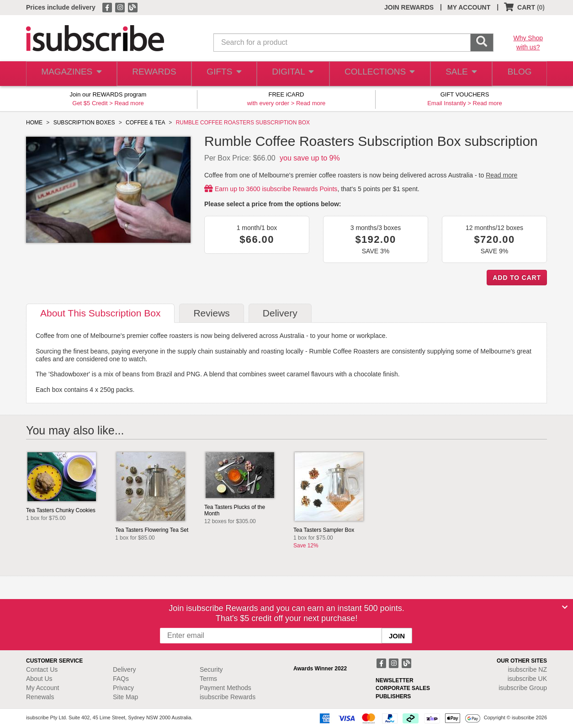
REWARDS (151, 74)
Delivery (125, 669)
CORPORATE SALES (403, 688)
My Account (42, 688)
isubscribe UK (527, 679)
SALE (457, 74)
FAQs (121, 679)
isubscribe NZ (527, 669)
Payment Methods (225, 688)
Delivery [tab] (280, 313)
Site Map (125, 697)
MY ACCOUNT (469, 7)
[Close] (565, 607)
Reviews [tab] (211, 313)
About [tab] (100, 313)
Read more (129, 103)
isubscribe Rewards (228, 697)
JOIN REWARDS (409, 7)
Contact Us (42, 669)
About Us (39, 679)
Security (211, 669)
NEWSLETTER (395, 680)
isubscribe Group (523, 688)
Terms (208, 679)
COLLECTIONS (377, 74)
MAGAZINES (70, 74)
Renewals (40, 697)
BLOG (518, 74)
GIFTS (222, 74)
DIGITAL (292, 74)
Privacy (123, 688)
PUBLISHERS (393, 696)
